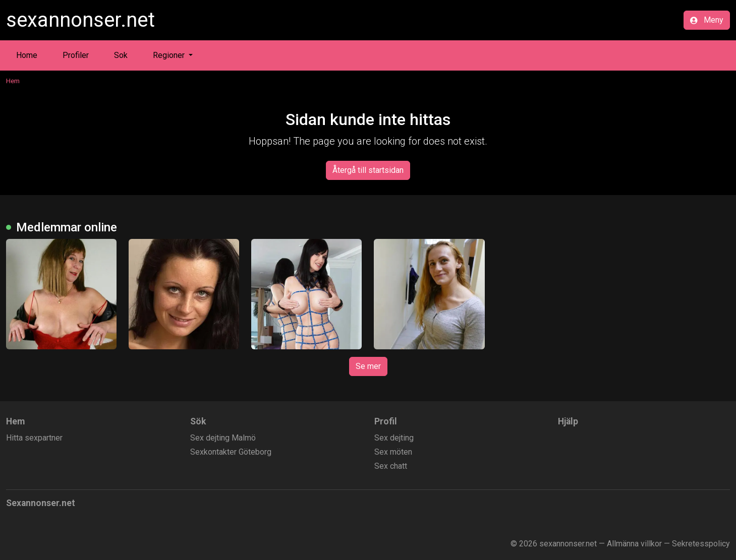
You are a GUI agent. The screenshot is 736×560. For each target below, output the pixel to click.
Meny (707, 20)
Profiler (76, 55)
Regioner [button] (170, 55)
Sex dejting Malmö (223, 438)
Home (27, 55)
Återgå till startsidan (368, 170)
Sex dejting (394, 438)
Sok (121, 55)
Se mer (368, 366)
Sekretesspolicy (701, 544)
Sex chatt (391, 466)
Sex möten (393, 452)
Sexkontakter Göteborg (231, 452)
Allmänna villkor (634, 544)
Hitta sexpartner (34, 438)
